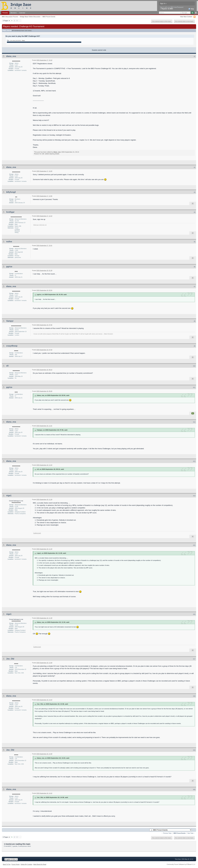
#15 (194, 545)
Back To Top (7, 864)
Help (191, 9)
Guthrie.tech (37, 533)
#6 (195, 267)
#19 (194, 750)
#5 (195, 242)
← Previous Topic (166, 833)
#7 (195, 287)
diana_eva (11, 56)
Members (14, 13)
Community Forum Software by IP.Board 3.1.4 (181, 864)
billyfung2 (11, 192)
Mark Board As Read (40, 864)
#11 (194, 387)
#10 (194, 366)
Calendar (22, 13)
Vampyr (10, 321)
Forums (5, 13)
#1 (195, 56)
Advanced (196, 13)
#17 (194, 659)
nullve (9, 242)
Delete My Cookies (26, 864)
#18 (194, 696)
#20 (194, 789)
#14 (194, 496)
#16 (194, 614)
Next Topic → (191, 833)
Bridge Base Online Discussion (30, 17)
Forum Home (16, 864)
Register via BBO (167, 9)
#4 (195, 212)
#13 (194, 461)
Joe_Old (10, 659)
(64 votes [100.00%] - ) (18, 41)
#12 (194, 422)
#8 (195, 321)
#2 (195, 167)
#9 (195, 346)
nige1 (9, 496)
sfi (7, 366)
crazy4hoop (12, 346)
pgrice (9, 267)
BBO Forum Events (49, 17)
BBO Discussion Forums (10, 17)
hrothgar (10, 212)
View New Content (186, 17)
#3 (195, 192)
